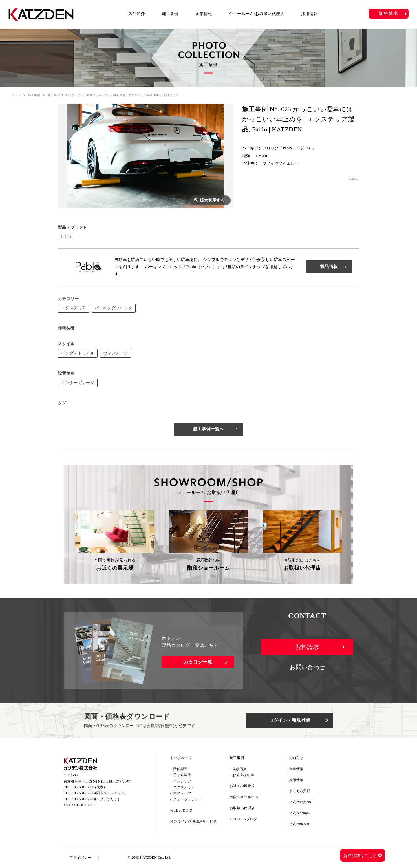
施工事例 (170, 14)
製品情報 (329, 267)
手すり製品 (182, 775)
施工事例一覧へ (209, 429)
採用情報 (310, 14)
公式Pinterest (299, 824)
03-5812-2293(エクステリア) (97, 799)
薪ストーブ (182, 793)
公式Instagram (300, 802)
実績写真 (240, 769)
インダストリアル (78, 353)
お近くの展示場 (242, 786)
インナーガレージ (78, 383)
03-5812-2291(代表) (89, 787)
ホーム (16, 95)
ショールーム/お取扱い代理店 (257, 14)
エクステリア (74, 308)
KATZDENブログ (243, 819)
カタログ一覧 (198, 662)
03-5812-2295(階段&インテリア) (100, 793)
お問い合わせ (307, 667)
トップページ (181, 758)
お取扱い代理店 (242, 808)
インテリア (182, 781)
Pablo (66, 237)
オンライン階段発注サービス (194, 821)
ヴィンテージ (116, 353)
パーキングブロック (114, 308)
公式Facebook (300, 813)
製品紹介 (137, 14)
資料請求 (388, 13)
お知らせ (296, 758)
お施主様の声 (243, 775)
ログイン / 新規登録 (290, 720)
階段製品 (180, 769)
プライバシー (80, 858)
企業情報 (204, 14)
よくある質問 (300, 791)
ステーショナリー (188, 799)
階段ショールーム (244, 797)
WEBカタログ (181, 810)
